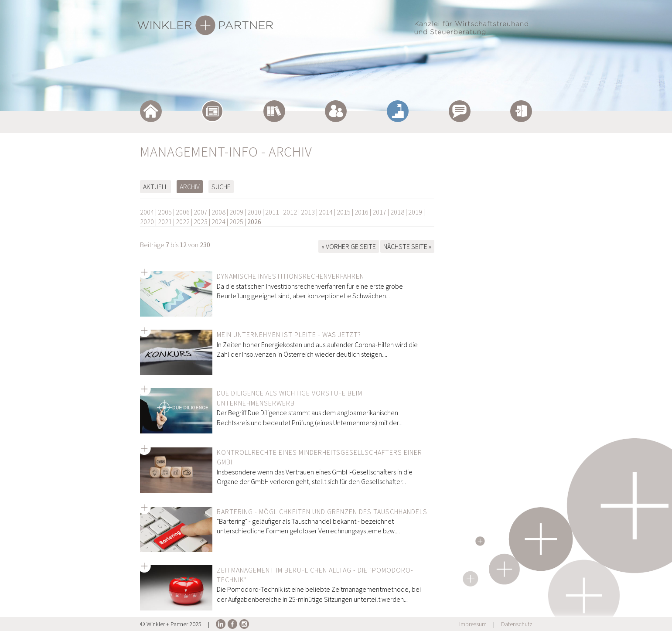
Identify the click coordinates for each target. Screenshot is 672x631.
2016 (362, 212)
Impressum (473, 624)
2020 (147, 222)
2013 (308, 212)
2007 (201, 212)
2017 (379, 212)
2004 (147, 212)
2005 (165, 212)
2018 (397, 212)
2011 (272, 212)
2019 (415, 212)
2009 (236, 212)
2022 (183, 222)
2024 (218, 222)
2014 (326, 212)
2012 (290, 212)
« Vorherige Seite (349, 246)
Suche (221, 187)
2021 (165, 222)
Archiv (190, 187)
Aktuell (155, 187)
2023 (201, 222)
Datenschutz (517, 624)
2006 (183, 212)
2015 (344, 212)
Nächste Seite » (407, 246)
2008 (218, 212)
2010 (254, 212)
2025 (236, 222)
